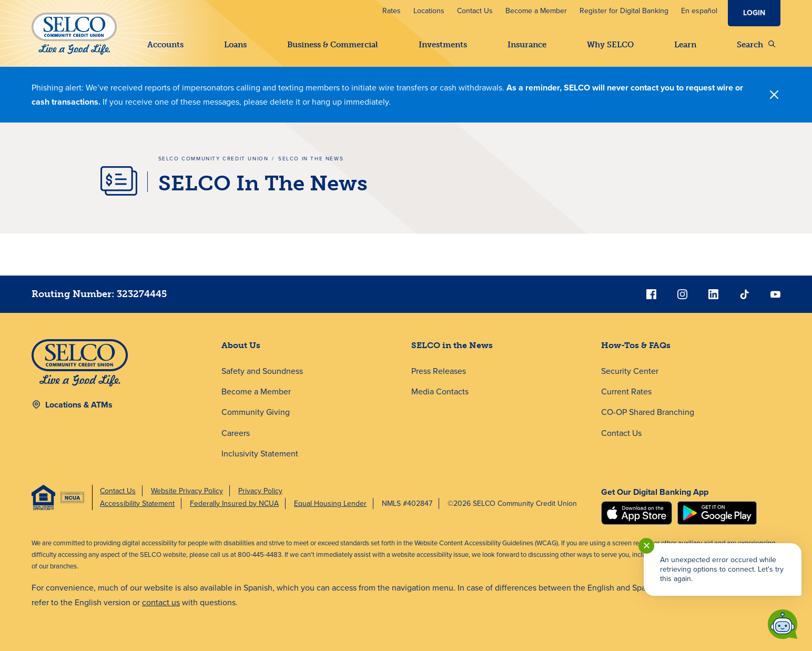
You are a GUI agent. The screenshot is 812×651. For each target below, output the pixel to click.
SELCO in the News (452, 345)
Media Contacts (440, 391)
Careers (236, 433)
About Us (241, 345)
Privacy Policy (260, 491)
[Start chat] (783, 624)
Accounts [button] (165, 45)
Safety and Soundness (262, 371)
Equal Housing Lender (330, 503)
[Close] (774, 95)
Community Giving (256, 412)
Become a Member (536, 11)
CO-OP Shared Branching (648, 412)
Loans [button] (235, 45)
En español (699, 11)
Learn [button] (685, 45)
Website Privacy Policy (187, 491)
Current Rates (626, 391)
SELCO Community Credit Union (214, 159)
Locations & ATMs (79, 405)
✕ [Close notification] (647, 546)
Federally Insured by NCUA (234, 503)
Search (756, 45)
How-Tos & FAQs (636, 345)
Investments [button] (443, 45)
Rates (392, 11)
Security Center (630, 371)
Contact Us (475, 11)
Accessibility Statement (137, 503)
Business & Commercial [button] (333, 45)
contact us (161, 602)
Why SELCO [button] (610, 45)
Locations (429, 11)
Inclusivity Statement (260, 454)
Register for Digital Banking (624, 11)
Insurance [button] (527, 45)
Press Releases (439, 371)
